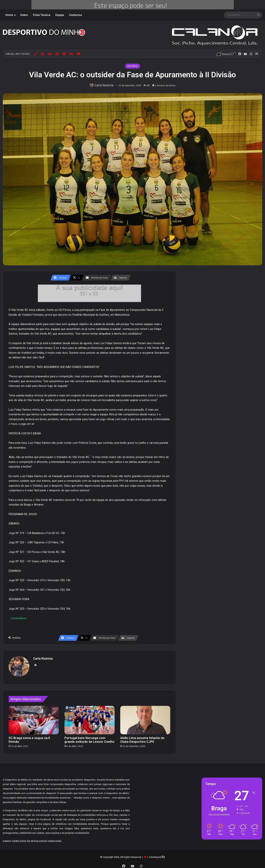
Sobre (24, 15)
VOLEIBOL (133, 66)
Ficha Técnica (42, 15)
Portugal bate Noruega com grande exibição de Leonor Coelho (89, 738)
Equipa (60, 15)
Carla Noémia (105, 85)
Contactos (76, 15)
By (163, 855)
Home (9, 15)
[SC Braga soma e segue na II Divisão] (34, 718)
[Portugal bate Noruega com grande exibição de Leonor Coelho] (90, 718)
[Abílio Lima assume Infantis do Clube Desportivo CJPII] (145, 718)
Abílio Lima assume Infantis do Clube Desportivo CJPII (142, 738)
